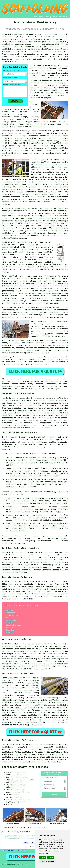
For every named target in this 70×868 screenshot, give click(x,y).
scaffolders (8, 233)
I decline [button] (50, 858)
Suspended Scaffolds (15, 795)
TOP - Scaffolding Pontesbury (16, 832)
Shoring (9, 797)
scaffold (36, 71)
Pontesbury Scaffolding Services (25, 767)
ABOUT (47, 17)
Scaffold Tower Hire (15, 790)
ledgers (35, 119)
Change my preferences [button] (48, 861)
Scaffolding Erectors (16, 802)
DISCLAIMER (63, 17)
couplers (34, 117)
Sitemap (3, 850)
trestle (48, 143)
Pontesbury (47, 81)
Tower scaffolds (10, 276)
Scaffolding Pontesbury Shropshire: (19, 34)
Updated (23, 850)
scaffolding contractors (27, 208)
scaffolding (34, 39)
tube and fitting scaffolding (28, 143)
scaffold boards (36, 127)
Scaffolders (11, 850)
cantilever (7, 136)
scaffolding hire (10, 715)
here (59, 762)
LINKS (41, 17)
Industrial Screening (16, 787)
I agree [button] (43, 858)
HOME (35, 17)
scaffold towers (17, 262)
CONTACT (54, 17)
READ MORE (28, 599)
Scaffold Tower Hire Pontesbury (17, 242)
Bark (20, 223)
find (9, 745)
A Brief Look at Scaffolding (43, 66)
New (18, 850)
